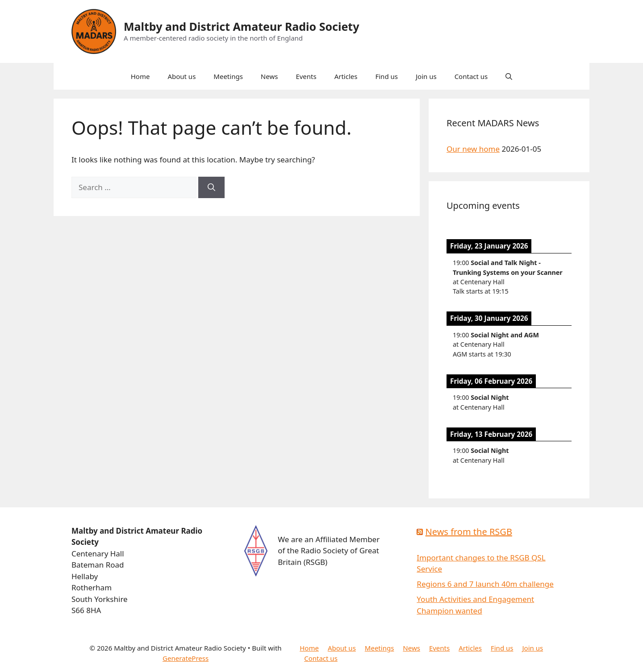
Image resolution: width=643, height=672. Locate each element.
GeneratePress (186, 658)
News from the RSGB (469, 532)
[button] (509, 76)
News (269, 76)
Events (306, 76)
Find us (386, 76)
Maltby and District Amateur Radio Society (241, 26)
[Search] (211, 187)
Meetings (228, 76)
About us (182, 76)
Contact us (471, 76)
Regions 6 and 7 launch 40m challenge (485, 584)
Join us (426, 76)
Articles (346, 76)
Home (140, 76)
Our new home (473, 149)
